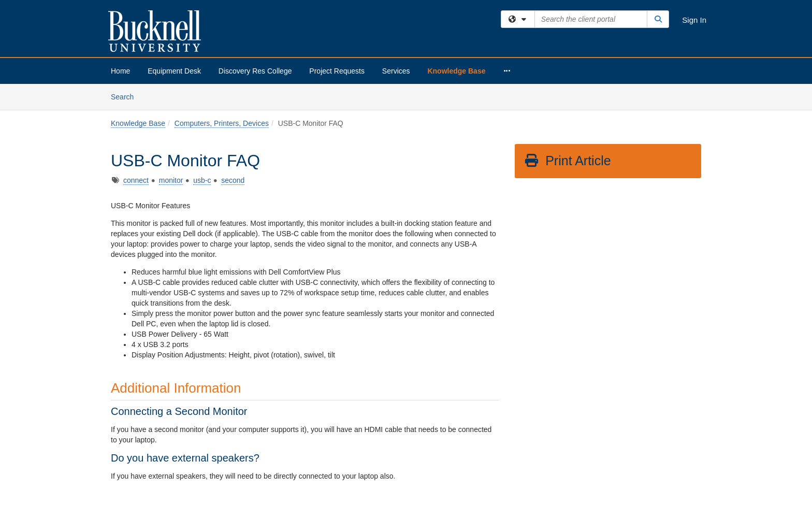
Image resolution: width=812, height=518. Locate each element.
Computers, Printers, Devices (222, 123)
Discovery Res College (255, 71)
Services (396, 71)
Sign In (694, 20)
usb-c (202, 180)
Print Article (567, 161)
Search (126, 96)
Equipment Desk (174, 71)
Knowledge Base (456, 71)
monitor (171, 180)
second (233, 180)
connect (136, 180)
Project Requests (337, 71)
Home (120, 71)
